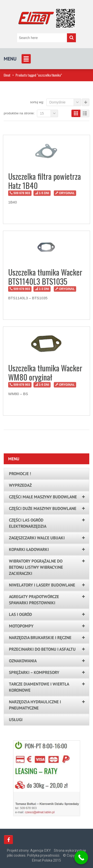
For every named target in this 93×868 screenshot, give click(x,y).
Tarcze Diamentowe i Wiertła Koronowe (39, 687)
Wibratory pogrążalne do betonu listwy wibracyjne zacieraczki (36, 567)
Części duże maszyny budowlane (43, 508)
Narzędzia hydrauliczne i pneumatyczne (35, 705)
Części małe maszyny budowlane (43, 497)
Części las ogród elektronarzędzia (28, 523)
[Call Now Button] (81, 858)
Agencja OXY (41, 850)
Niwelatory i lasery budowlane (42, 585)
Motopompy (21, 626)
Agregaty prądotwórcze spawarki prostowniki (34, 600)
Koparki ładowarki (29, 549)
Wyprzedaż (20, 485)
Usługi (16, 720)
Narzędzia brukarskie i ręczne (40, 638)
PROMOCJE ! (20, 474)
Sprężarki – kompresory (34, 672)
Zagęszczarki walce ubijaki (37, 538)
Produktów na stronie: (19, 113)
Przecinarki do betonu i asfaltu (42, 649)
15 (49, 113)
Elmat (7, 75)
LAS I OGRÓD (20, 614)
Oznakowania (23, 661)
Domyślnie (65, 102)
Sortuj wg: (37, 102)
